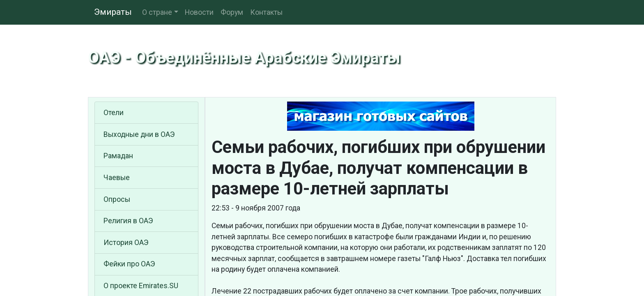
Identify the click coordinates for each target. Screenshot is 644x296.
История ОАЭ (126, 243)
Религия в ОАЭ (128, 221)
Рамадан (118, 156)
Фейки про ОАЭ (129, 264)
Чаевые (117, 178)
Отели (114, 113)
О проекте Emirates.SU (141, 286)
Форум (232, 12)
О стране (157, 12)
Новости (199, 12)
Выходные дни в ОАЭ (139, 134)
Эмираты (113, 12)
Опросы (117, 199)
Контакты (266, 12)
